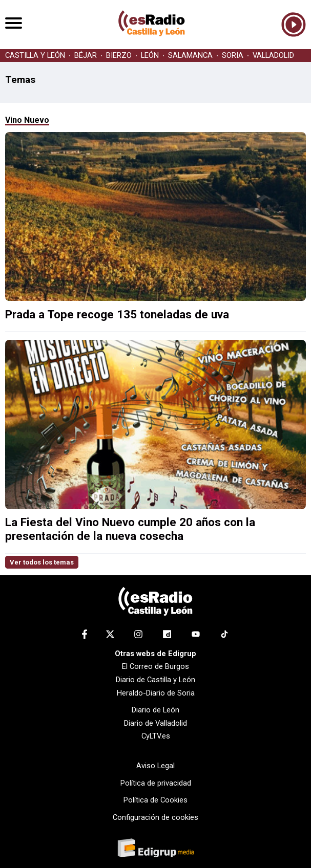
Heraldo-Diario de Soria (156, 693)
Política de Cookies (155, 800)
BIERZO (119, 56)
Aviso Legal (155, 766)
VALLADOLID (273, 56)
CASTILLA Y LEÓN (35, 56)
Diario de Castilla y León (155, 680)
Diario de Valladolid (155, 723)
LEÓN (150, 56)
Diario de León (155, 710)
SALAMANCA (190, 56)
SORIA (233, 56)
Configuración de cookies (155, 817)
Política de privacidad (156, 783)
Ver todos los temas (42, 562)
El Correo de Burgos (155, 666)
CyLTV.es (156, 736)
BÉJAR (86, 56)
